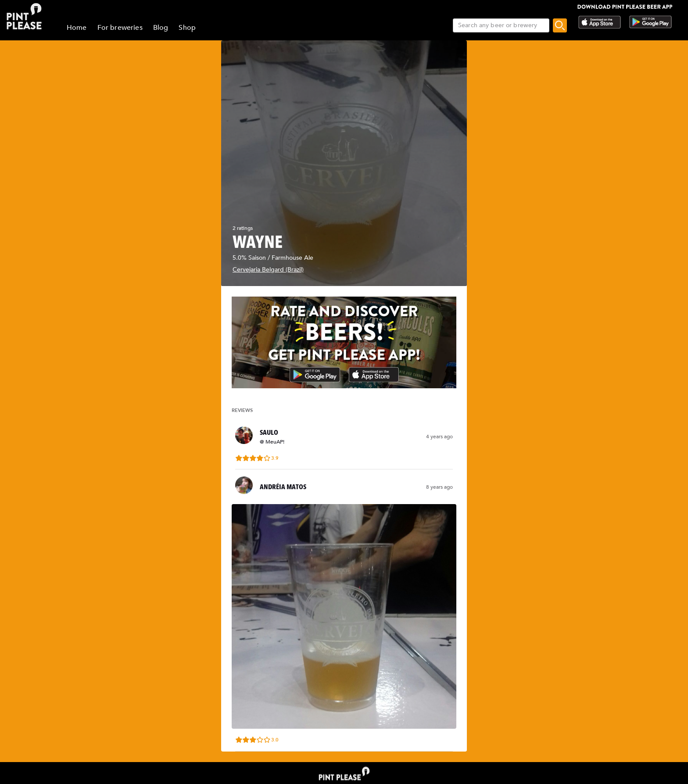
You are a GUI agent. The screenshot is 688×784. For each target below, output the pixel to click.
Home (77, 28)
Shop (187, 28)
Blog (161, 28)
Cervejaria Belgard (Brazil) (268, 270)
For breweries (120, 28)
